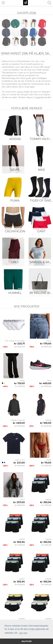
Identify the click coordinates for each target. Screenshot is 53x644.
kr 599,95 (46, 347)
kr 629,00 (46, 386)
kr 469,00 (45, 383)
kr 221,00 (19, 463)
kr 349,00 (46, 426)
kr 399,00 (20, 347)
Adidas (15, 139)
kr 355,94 (46, 502)
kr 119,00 (19, 383)
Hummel (15, 293)
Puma (15, 200)
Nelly (23, 380)
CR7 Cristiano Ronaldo (15, 341)
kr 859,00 (20, 505)
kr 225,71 (19, 344)
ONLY (15, 262)
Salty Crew (20, 460)
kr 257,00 (19, 502)
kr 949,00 (20, 426)
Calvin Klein (15, 231)
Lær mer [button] (23, 633)
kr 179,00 (46, 344)
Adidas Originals (18, 420)
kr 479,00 (46, 505)
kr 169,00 (46, 423)
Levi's (15, 170)
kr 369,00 (20, 466)
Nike (49, 380)
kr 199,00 (20, 386)
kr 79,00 (46, 463)
